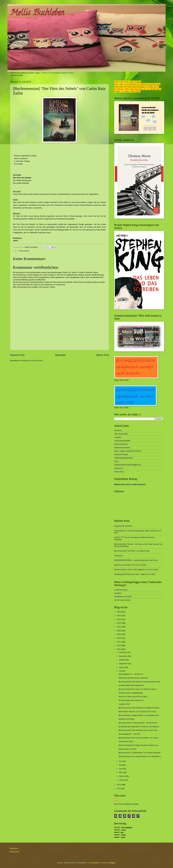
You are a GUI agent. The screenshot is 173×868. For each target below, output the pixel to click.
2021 (119, 627)
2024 (119, 616)
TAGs (116, 461)
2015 (119, 649)
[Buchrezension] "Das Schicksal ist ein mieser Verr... (139, 730)
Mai (121, 765)
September (123, 664)
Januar (122, 780)
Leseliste (118, 437)
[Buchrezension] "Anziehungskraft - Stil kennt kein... (138, 723)
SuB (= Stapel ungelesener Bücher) (128, 451)
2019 (119, 634)
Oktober (122, 660)
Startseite (60, 355)
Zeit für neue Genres (122, 600)
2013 (119, 788)
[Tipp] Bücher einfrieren (123, 526)
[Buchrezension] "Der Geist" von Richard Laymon (138, 689)
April (121, 769)
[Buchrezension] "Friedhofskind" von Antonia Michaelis (139, 753)
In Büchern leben (121, 590)
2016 (119, 645)
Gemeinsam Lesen (126, 741)
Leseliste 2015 (124, 704)
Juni (121, 761)
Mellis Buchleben (37, 13)
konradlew (95, 863)
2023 (119, 619)
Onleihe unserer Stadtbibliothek (131, 693)
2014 (119, 785)
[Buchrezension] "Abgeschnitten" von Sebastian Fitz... (139, 715)
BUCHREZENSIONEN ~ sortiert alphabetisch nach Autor (136, 560)
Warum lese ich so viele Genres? (130, 484)
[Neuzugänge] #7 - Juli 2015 (129, 734)
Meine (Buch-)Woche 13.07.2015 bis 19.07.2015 (137, 712)
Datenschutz (119, 472)
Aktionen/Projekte (121, 454)
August (122, 667)
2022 (119, 623)
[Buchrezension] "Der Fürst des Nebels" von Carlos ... (139, 738)
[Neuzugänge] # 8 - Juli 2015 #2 (131, 674)
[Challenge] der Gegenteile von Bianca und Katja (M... (139, 727)
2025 (119, 612)
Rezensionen (24, 251)
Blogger (112, 863)
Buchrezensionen (121, 444)
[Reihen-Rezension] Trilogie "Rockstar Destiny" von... (139, 745)
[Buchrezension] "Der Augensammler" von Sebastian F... (140, 756)
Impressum (119, 468)
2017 (119, 642)
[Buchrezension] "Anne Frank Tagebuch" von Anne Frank (136, 569)
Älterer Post (102, 355)
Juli (120, 671)
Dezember (123, 652)
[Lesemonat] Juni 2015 (127, 749)
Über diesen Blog (121, 434)
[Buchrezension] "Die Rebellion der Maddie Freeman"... (140, 708)
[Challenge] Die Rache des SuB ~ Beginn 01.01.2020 (135, 574)
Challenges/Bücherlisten (124, 458)
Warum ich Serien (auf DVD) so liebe (133, 697)
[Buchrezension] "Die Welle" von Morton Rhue (132, 551)
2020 (119, 631)
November (123, 656)
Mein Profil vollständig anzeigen (126, 804)
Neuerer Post (17, 355)
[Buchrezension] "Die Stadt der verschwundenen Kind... (140, 682)
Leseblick (118, 593)
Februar (122, 776)
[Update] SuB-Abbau (127, 719)
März (121, 772)
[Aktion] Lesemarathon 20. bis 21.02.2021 (130, 565)
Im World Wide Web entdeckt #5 (131, 700)
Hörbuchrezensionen (122, 448)
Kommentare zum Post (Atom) (31, 361)
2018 (119, 638)
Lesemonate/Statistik (122, 441)
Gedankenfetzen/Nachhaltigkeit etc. (128, 465)
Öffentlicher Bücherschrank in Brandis (133, 678)
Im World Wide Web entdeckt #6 (131, 685)
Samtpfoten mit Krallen (123, 597)
